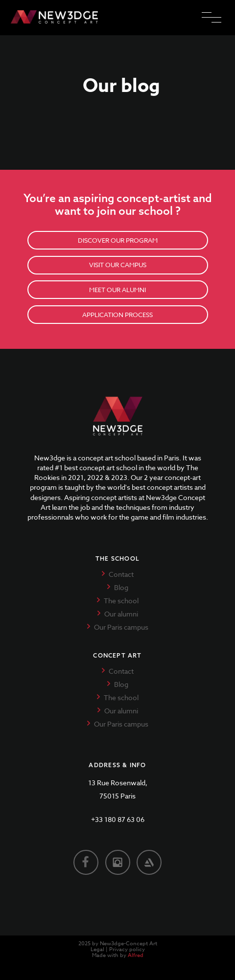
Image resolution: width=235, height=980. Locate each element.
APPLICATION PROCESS (117, 315)
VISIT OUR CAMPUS (118, 265)
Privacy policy (127, 949)
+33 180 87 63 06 (118, 820)
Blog (121, 587)
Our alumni (121, 614)
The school (121, 601)
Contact (121, 574)
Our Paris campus (121, 627)
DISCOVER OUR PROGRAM (118, 240)
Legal (97, 949)
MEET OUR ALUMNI (117, 290)
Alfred (136, 955)
